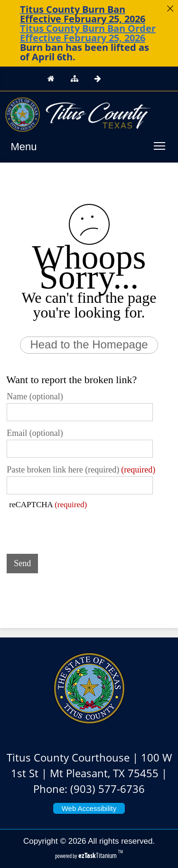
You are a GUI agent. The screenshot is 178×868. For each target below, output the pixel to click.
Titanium (98, 855)
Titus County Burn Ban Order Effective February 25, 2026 (88, 33)
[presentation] (79, 528)
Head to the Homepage (89, 344)
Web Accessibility (89, 808)
